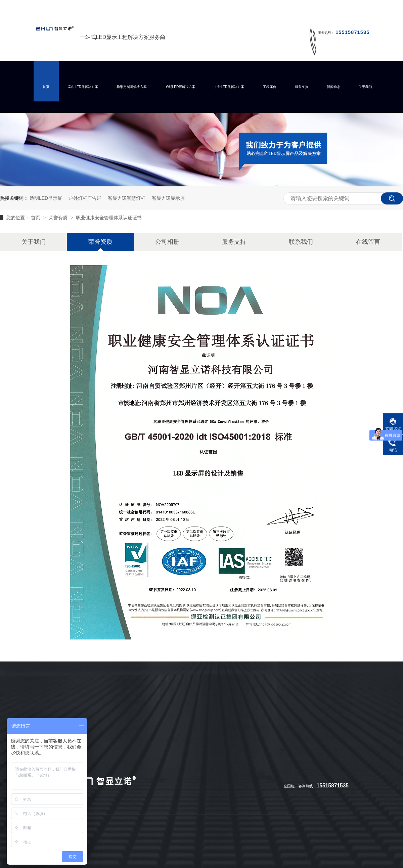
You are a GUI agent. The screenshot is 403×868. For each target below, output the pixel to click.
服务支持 (302, 87)
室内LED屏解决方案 (83, 87)
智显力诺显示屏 (168, 198)
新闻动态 (333, 87)
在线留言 (368, 242)
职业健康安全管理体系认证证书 (109, 218)
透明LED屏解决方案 (181, 87)
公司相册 (167, 242)
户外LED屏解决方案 (229, 87)
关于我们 (365, 87)
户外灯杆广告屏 (85, 198)
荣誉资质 (59, 218)
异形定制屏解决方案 (132, 87)
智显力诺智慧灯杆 (127, 198)
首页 (46, 87)
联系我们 (301, 242)
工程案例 (270, 87)
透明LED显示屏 (46, 198)
